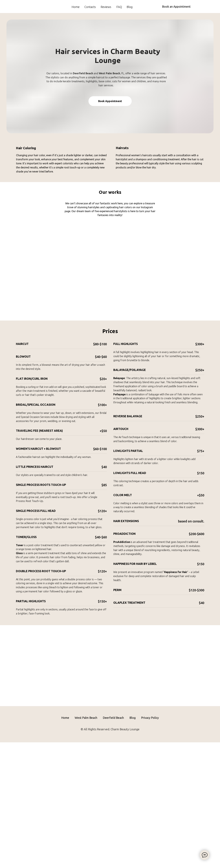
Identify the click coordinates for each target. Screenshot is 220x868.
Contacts (90, 7)
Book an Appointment (176, 7)
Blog (130, 7)
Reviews (106, 7)
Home (76, 7)
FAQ (119, 7)
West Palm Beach (86, 843)
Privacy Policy (150, 843)
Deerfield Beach (113, 843)
